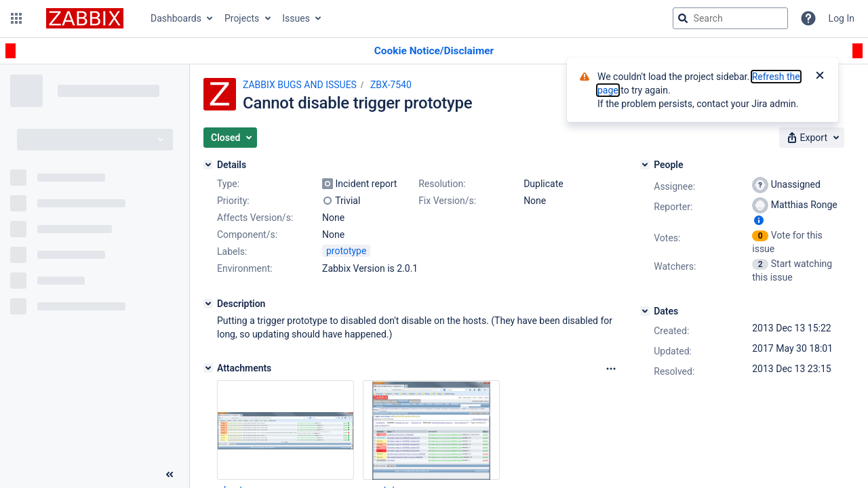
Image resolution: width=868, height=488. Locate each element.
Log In (842, 18)
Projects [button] (242, 18)
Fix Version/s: (447, 201)
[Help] (808, 18)
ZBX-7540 (391, 85)
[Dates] (645, 311)
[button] (16, 18)
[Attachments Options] (611, 369)
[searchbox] (730, 18)
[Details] (208, 165)
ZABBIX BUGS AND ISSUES (300, 85)
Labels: (232, 251)
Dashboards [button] (176, 18)
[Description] (208, 304)
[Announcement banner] (434, 51)
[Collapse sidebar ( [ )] (170, 474)
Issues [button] (296, 18)
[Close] (820, 77)
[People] (645, 165)
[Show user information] (759, 220)
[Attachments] (208, 368)
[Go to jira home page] (85, 18)
